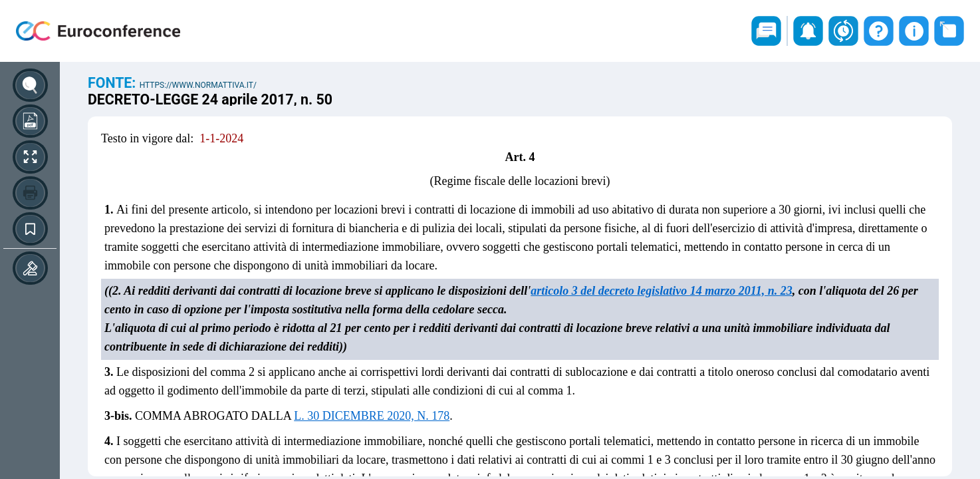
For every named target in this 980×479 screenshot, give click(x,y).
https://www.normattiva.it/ (198, 85)
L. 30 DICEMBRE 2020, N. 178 (372, 416)
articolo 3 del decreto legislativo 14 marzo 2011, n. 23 (661, 291)
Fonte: (114, 83)
